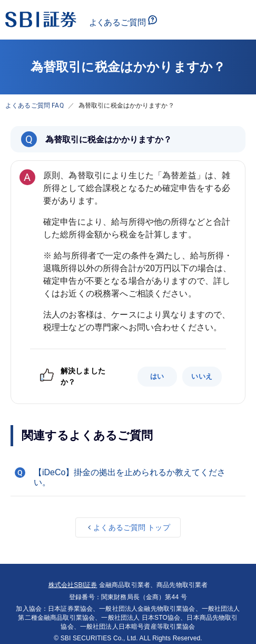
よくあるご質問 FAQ (35, 105)
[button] (128, 477)
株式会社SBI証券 (73, 585)
